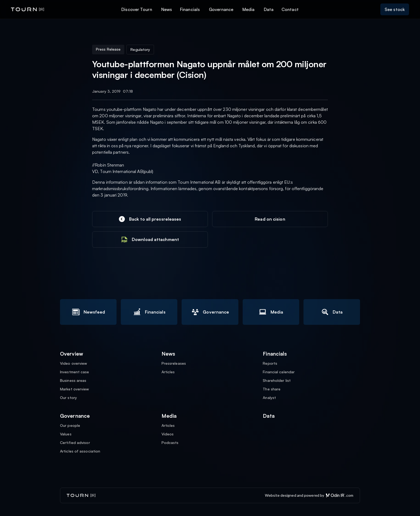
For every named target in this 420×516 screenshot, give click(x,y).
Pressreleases (174, 363)
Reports (270, 363)
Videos (168, 434)
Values (66, 434)
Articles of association (80, 451)
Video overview (74, 363)
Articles (168, 372)
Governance (221, 9)
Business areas (73, 381)
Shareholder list (277, 381)
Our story (68, 398)
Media (249, 9)
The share (272, 389)
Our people (70, 425)
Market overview (75, 389)
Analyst (269, 398)
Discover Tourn (137, 9)
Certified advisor (75, 443)
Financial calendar (279, 372)
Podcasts (170, 443)
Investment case (75, 372)
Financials (190, 9)
